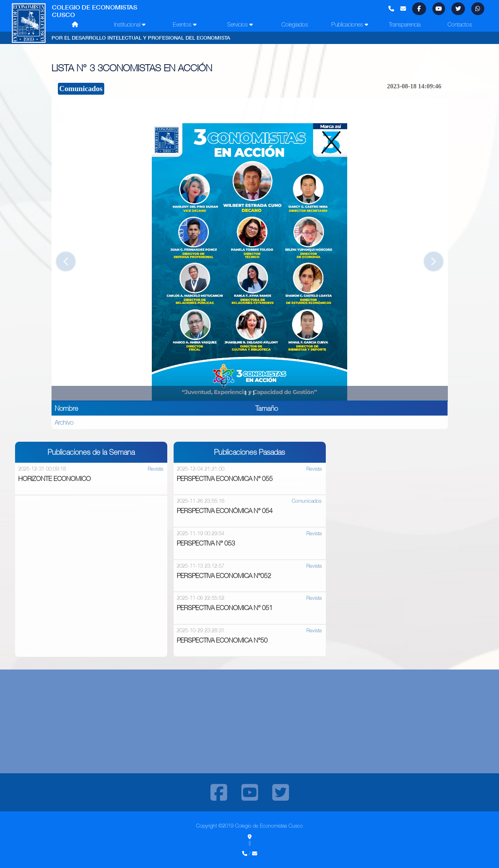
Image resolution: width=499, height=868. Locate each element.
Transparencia (405, 25)
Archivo (64, 422)
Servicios (240, 25)
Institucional (130, 25)
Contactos (460, 25)
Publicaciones (350, 25)
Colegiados (295, 25)
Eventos (185, 25)
